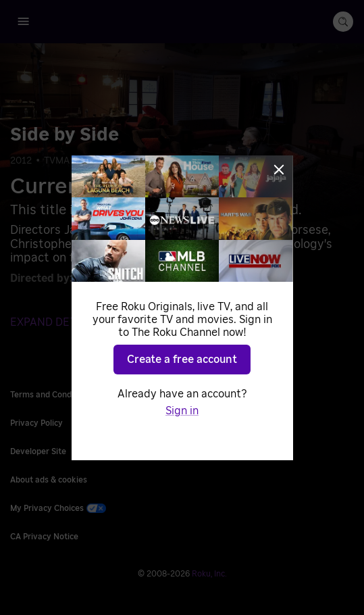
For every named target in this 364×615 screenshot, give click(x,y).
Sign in (182, 411)
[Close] (279, 170)
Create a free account (182, 360)
